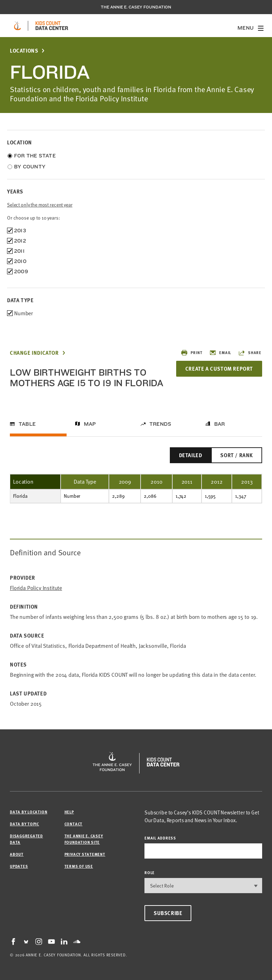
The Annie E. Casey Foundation (136, 7)
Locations (24, 51)
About (17, 854)
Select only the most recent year (40, 205)
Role (150, 873)
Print (191, 353)
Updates (19, 866)
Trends (160, 424)
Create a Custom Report (219, 369)
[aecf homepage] (17, 26)
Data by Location (29, 812)
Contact (73, 824)
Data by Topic (24, 824)
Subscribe (168, 913)
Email (220, 353)
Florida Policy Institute (36, 588)
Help (69, 812)
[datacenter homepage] (52, 26)
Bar (220, 424)
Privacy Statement (85, 854)
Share (250, 353)
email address (160, 838)
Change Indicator (34, 353)
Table (27, 424)
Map (90, 424)
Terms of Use (79, 866)
